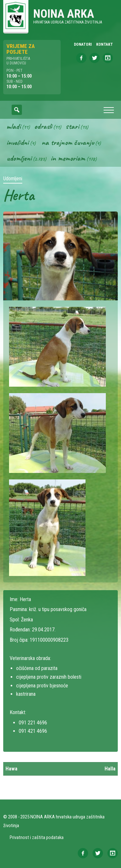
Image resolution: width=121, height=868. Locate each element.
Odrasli (43, 126)
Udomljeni (19, 158)
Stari (72, 126)
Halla (110, 769)
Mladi (14, 126)
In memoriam (68, 158)
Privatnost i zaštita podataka (37, 837)
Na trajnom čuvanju (68, 142)
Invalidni (18, 142)
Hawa (11, 769)
